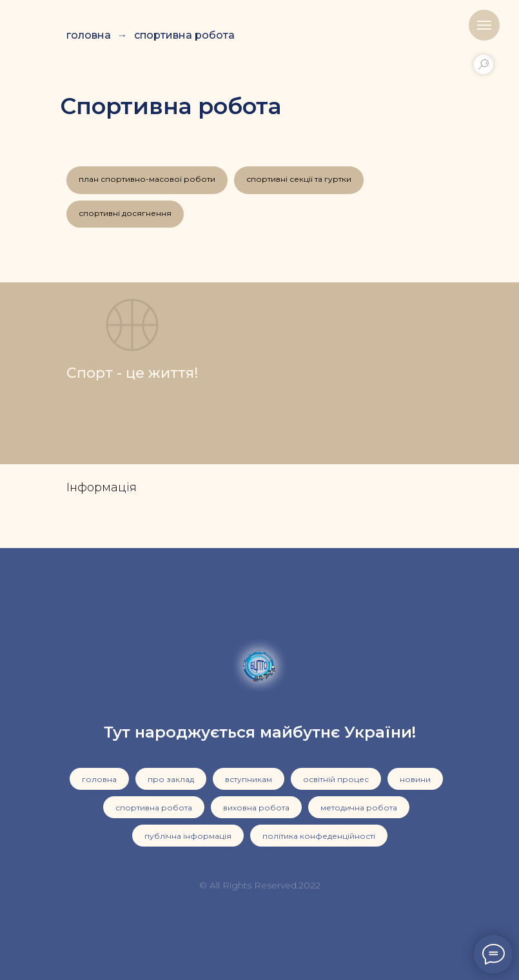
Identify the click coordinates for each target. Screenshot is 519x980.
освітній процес (336, 779)
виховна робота (256, 808)
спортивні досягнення (125, 213)
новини (415, 779)
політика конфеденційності (319, 836)
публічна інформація (188, 836)
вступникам (249, 779)
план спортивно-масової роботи (147, 179)
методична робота (359, 808)
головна (89, 35)
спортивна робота (184, 35)
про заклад (171, 779)
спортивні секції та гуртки (299, 179)
